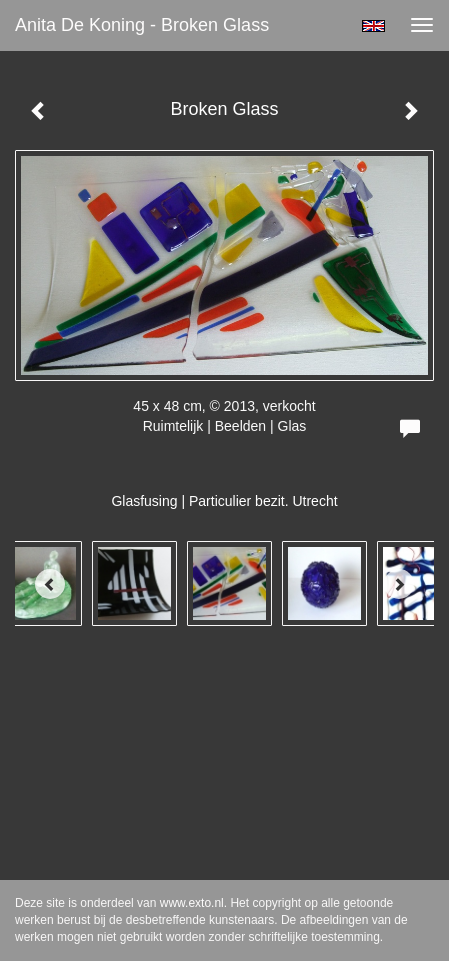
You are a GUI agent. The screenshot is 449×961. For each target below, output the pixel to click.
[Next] (399, 584)
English (373, 26)
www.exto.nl (192, 903)
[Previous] (50, 584)
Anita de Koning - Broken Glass (142, 25)
